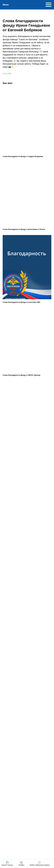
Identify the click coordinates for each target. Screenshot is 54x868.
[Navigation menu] (49, 5)
